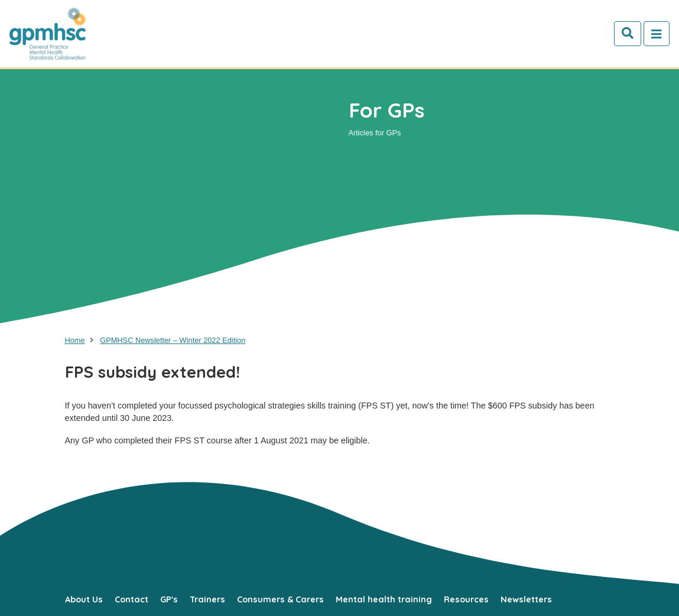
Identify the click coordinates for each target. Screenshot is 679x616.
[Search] (628, 34)
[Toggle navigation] (657, 34)
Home (75, 340)
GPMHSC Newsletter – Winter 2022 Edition (173, 340)
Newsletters (526, 599)
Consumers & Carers (280, 599)
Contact (131, 599)
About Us (84, 599)
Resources (466, 599)
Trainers (207, 599)
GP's (169, 599)
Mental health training (384, 599)
